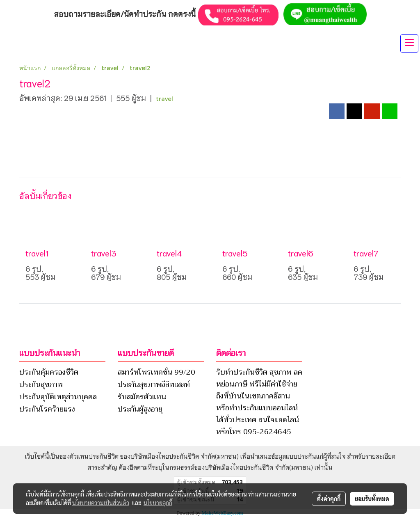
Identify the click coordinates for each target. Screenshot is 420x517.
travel (164, 99)
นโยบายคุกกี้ (158, 503)
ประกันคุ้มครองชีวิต (49, 372)
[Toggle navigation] (409, 43)
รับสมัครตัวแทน (142, 397)
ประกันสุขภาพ (41, 384)
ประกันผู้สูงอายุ (140, 409)
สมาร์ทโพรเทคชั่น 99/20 (156, 372)
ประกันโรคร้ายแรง (47, 409)
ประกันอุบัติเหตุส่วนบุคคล (58, 397)
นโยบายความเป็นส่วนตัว (101, 503)
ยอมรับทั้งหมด (372, 499)
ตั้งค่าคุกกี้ (329, 499)
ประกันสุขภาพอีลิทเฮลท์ (154, 384)
